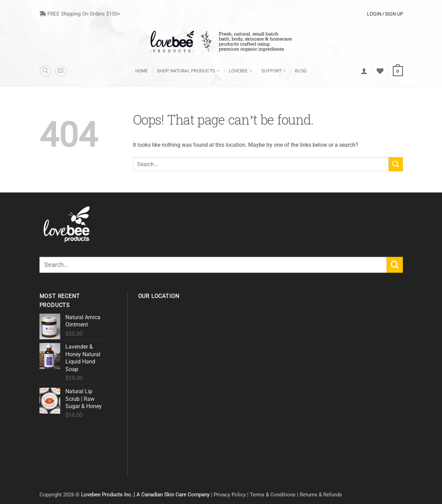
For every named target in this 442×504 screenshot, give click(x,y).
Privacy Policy (230, 495)
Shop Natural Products (188, 71)
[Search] (46, 71)
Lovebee (241, 71)
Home (142, 71)
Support (274, 71)
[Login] (364, 71)
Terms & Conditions (273, 495)
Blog (301, 71)
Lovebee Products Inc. (107, 495)
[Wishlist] (380, 71)
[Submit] (396, 164)
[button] (61, 71)
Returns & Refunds (321, 495)
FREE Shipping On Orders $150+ (80, 14)
